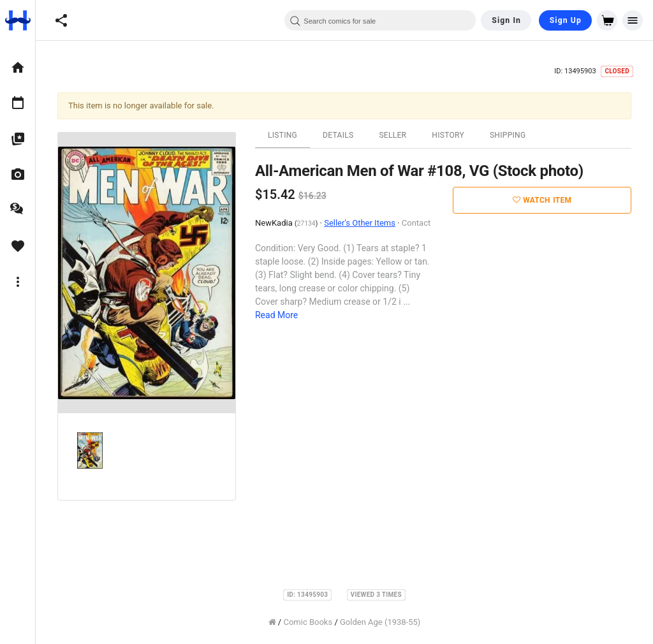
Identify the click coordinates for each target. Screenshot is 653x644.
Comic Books (308, 622)
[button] (61, 20)
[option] (18, 68)
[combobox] (380, 20)
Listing (282, 135)
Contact (416, 223)
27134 (306, 223)
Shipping (508, 135)
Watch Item (542, 200)
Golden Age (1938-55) (380, 622)
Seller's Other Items (360, 223)
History (448, 135)
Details (338, 135)
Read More (276, 315)
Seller (393, 135)
